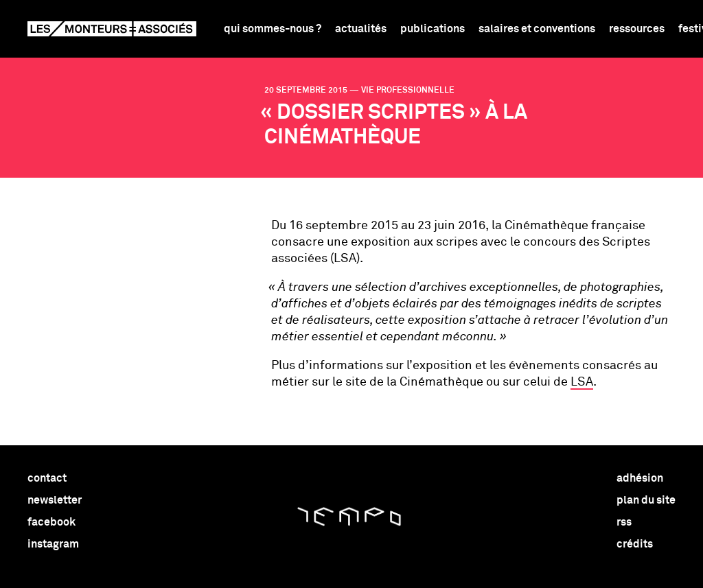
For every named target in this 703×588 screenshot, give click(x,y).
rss (624, 522)
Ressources (637, 29)
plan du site (646, 500)
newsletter (55, 500)
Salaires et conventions (537, 29)
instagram (53, 544)
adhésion (640, 478)
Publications (433, 29)
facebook (51, 522)
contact (47, 478)
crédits (635, 544)
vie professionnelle (408, 91)
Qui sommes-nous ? (273, 29)
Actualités (361, 29)
